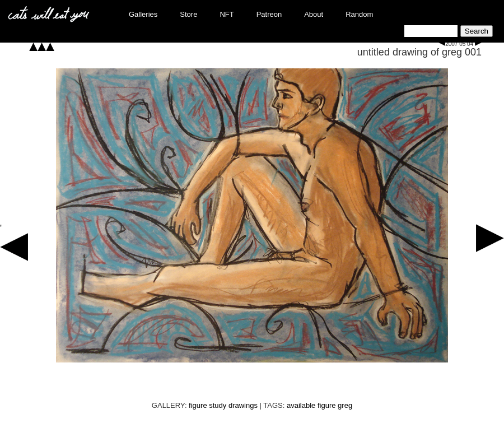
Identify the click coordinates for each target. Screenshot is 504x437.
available (301, 405)
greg (345, 405)
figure (327, 405)
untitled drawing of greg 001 (419, 52)
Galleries (143, 14)
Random (359, 14)
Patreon (269, 14)
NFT (227, 14)
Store (188, 14)
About (314, 14)
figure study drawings (223, 405)
